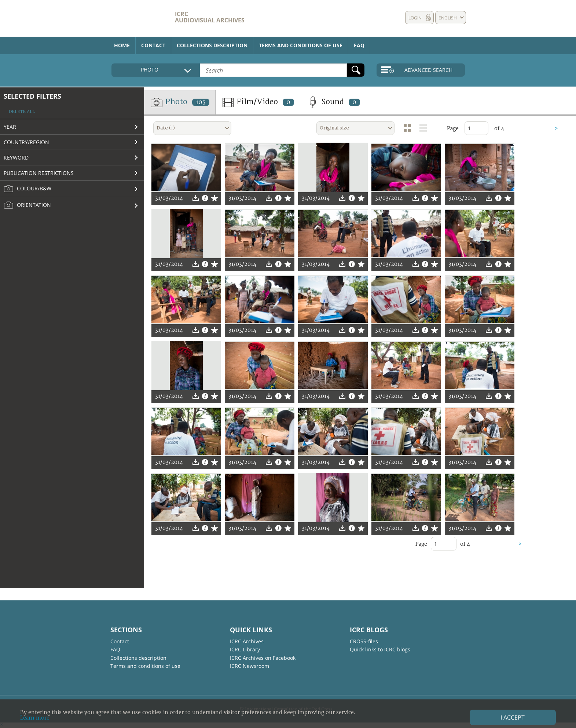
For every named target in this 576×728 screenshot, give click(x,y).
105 (201, 102)
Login (415, 18)
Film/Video (258, 102)
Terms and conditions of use (301, 45)
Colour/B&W (27, 189)
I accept (513, 717)
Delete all (22, 112)
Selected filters (32, 96)
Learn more (35, 718)
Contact (153, 45)
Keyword (16, 158)
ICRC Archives (247, 641)
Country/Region (26, 142)
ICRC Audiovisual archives (210, 17)
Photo (180, 102)
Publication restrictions (39, 173)
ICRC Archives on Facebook (263, 658)
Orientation (27, 205)
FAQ (359, 45)
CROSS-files (364, 641)
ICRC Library (245, 649)
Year (10, 127)
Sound (333, 102)
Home (122, 45)
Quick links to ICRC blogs (380, 649)
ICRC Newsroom (250, 666)
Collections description (212, 45)
